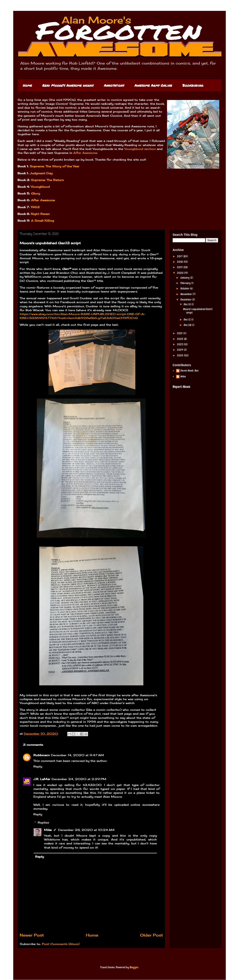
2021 (180, 333)
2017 (180, 256)
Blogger (134, 967)
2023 (180, 344)
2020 (181, 273)
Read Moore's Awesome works (68, 85)
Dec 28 (188, 325)
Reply (38, 766)
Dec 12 (187, 320)
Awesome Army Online (153, 85)
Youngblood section (140, 149)
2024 (180, 350)
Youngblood (40, 187)
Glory (35, 193)
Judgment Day (41, 173)
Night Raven (40, 214)
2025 (180, 355)
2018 (180, 262)
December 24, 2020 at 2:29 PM (79, 779)
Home (27, 85)
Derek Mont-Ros (189, 371)
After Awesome (85, 153)
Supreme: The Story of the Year (55, 166)
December (186, 300)
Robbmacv (42, 755)
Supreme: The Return (47, 180)
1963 (35, 207)
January (185, 278)
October (185, 288)
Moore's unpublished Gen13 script (198, 311)
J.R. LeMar (42, 779)
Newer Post (32, 935)
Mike (48, 830)
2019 (180, 267)
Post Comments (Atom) (61, 944)
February (186, 283)
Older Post (151, 935)
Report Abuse (181, 387)
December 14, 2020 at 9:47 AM (77, 755)
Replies (43, 822)
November (187, 294)
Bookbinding (193, 85)
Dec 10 (188, 304)
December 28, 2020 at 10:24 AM (86, 830)
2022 (180, 339)
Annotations (114, 85)
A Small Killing (43, 221)
